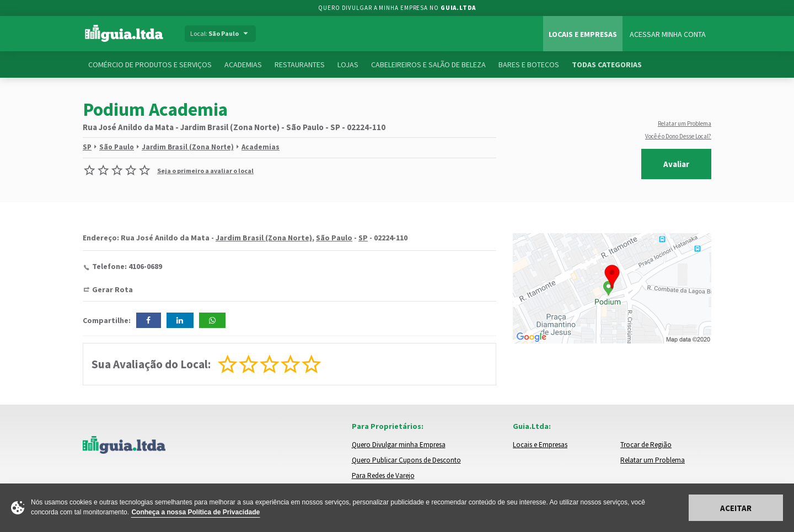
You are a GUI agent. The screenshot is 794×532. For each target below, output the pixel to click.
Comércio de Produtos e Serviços (150, 65)
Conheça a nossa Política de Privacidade (195, 512)
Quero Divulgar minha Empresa (399, 445)
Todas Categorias (607, 65)
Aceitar (736, 508)
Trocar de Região (646, 445)
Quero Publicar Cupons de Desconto (406, 460)
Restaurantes (300, 65)
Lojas (348, 65)
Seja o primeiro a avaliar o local (205, 171)
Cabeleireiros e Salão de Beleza (428, 65)
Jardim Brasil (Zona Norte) (188, 147)
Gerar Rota (112, 289)
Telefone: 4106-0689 (127, 266)
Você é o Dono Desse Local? (678, 136)
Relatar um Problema (685, 123)
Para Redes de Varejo (383, 475)
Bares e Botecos (529, 65)
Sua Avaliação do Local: (151, 364)
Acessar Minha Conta (668, 34)
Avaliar (676, 164)
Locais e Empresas (583, 34)
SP (87, 147)
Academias (243, 65)
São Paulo (117, 147)
